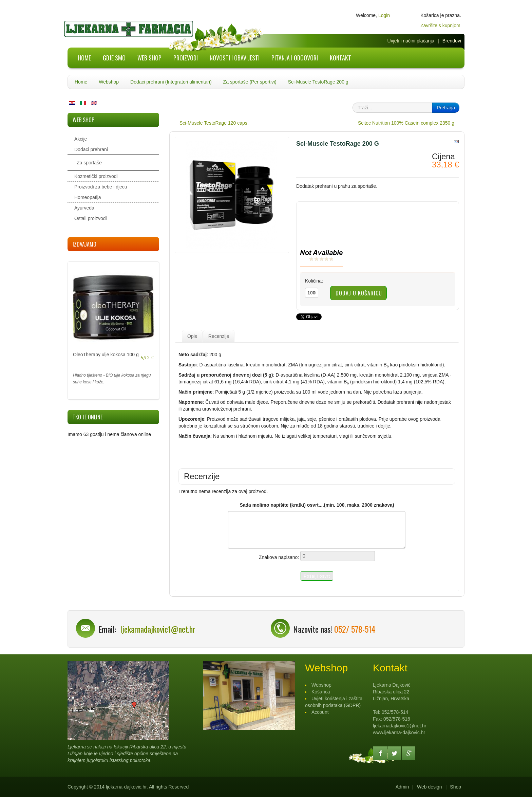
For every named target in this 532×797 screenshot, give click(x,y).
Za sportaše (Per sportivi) (250, 82)
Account (320, 712)
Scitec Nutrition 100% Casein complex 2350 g (406, 123)
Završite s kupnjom (440, 25)
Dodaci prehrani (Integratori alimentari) (171, 82)
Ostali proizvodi (91, 218)
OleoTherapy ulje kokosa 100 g (106, 355)
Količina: (314, 281)
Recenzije (219, 336)
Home (81, 82)
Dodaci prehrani (91, 149)
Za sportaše (89, 163)
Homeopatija (88, 197)
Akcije (81, 139)
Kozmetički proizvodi (96, 176)
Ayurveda (84, 208)
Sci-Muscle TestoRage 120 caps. (214, 123)
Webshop (109, 82)
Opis (192, 336)
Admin (402, 787)
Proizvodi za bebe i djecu (101, 187)
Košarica (321, 692)
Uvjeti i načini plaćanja (411, 41)
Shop (455, 787)
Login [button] (384, 15)
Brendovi (452, 41)
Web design (430, 787)
